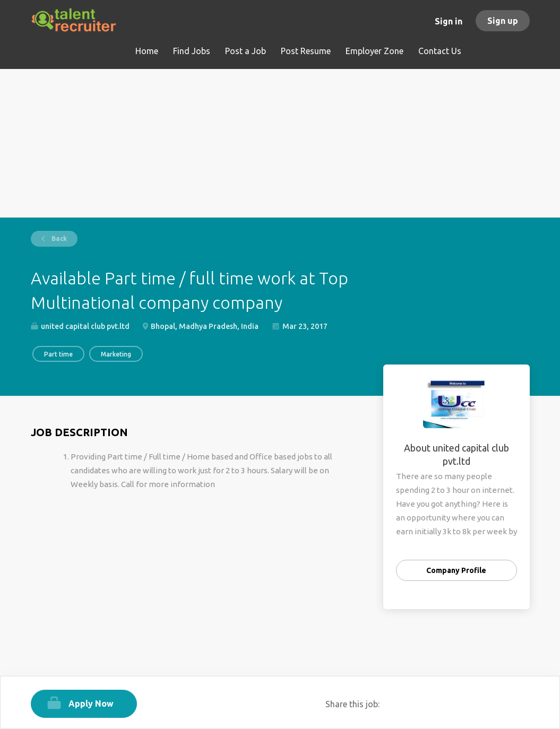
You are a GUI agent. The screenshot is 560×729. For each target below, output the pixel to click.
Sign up (503, 21)
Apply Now (91, 704)
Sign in (449, 21)
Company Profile (456, 570)
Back (58, 238)
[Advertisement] (280, 143)
